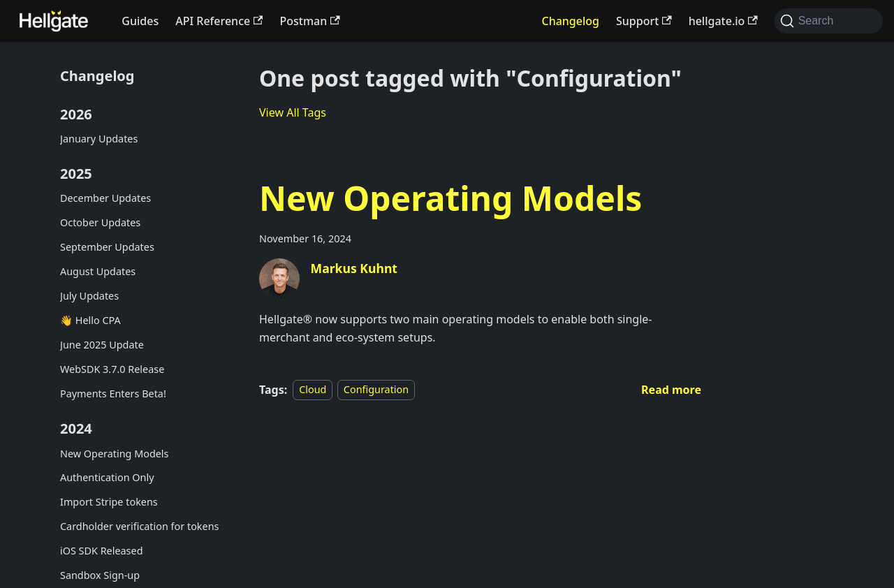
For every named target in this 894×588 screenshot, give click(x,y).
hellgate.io (723, 21)
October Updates (100, 222)
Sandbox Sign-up (100, 575)
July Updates (89, 296)
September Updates (107, 247)
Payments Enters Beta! (113, 394)
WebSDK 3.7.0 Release (112, 369)
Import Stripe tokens (109, 502)
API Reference (219, 21)
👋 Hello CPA (90, 320)
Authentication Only (107, 477)
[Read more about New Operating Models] (671, 390)
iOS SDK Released (101, 551)
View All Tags (293, 112)
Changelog (570, 21)
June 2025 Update (102, 345)
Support (644, 21)
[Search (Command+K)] (829, 21)
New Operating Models (114, 454)
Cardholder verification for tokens (139, 526)
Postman (309, 21)
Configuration (376, 390)
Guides (140, 21)
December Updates (105, 198)
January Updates (99, 139)
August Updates (98, 271)
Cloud (313, 390)
